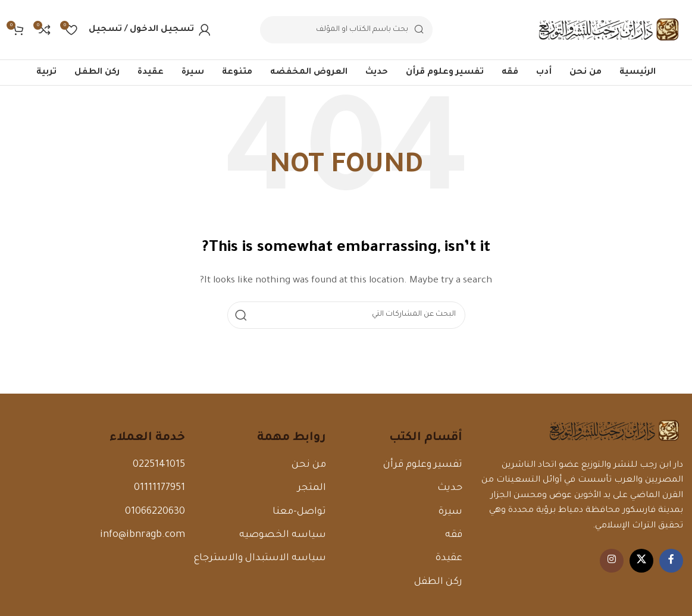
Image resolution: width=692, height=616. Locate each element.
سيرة (450, 512)
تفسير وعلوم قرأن (423, 465)
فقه (454, 535)
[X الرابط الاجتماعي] (641, 561)
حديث (450, 488)
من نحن (309, 465)
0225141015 (159, 465)
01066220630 (155, 512)
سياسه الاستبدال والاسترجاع (260, 558)
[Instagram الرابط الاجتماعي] (612, 561)
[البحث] (346, 30)
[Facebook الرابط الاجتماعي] (671, 561)
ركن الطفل (438, 582)
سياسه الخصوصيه (283, 535)
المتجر (312, 488)
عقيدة (449, 558)
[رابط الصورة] (614, 432)
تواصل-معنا (299, 512)
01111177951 (159, 488)
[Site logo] (609, 31)
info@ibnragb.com (143, 535)
